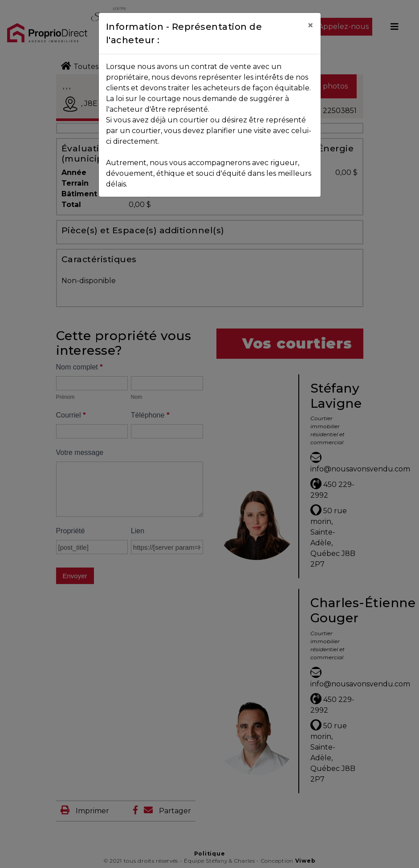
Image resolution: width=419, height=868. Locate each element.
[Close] (310, 25)
